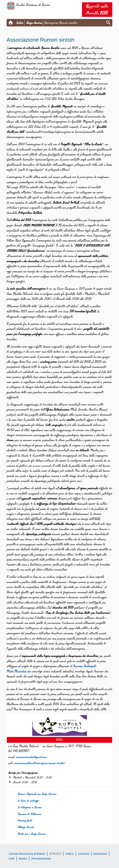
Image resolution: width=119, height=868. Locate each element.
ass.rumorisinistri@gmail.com (31, 757)
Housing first (25, 820)
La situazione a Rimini (30, 807)
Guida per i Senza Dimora (32, 834)
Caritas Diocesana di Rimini (27, 854)
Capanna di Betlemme (29, 814)
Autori (23, 859)
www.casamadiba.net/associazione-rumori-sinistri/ (40, 763)
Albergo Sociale (26, 827)
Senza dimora (34, 23)
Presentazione (41, 859)
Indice (20, 23)
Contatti (84, 854)
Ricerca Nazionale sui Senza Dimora (37, 794)
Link (12, 859)
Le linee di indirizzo (28, 801)
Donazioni (100, 854)
